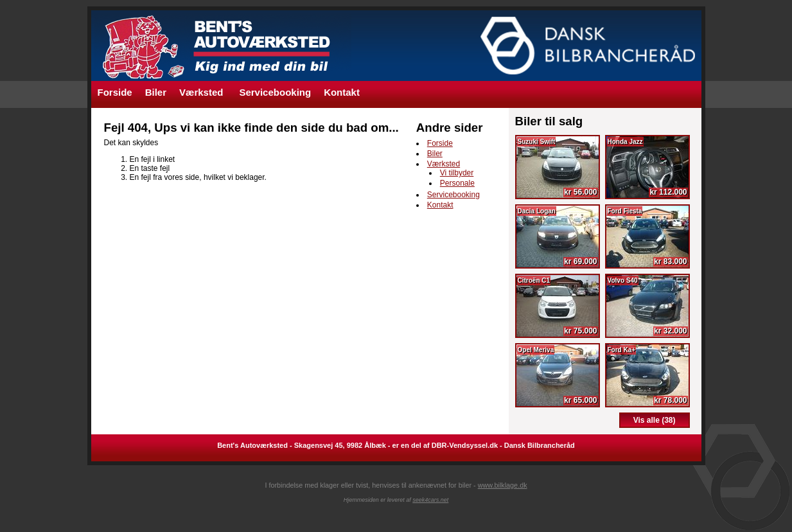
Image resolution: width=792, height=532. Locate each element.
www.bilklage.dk (503, 485)
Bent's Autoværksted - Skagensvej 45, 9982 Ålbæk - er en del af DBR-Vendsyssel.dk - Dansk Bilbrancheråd (396, 445)
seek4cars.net (430, 500)
